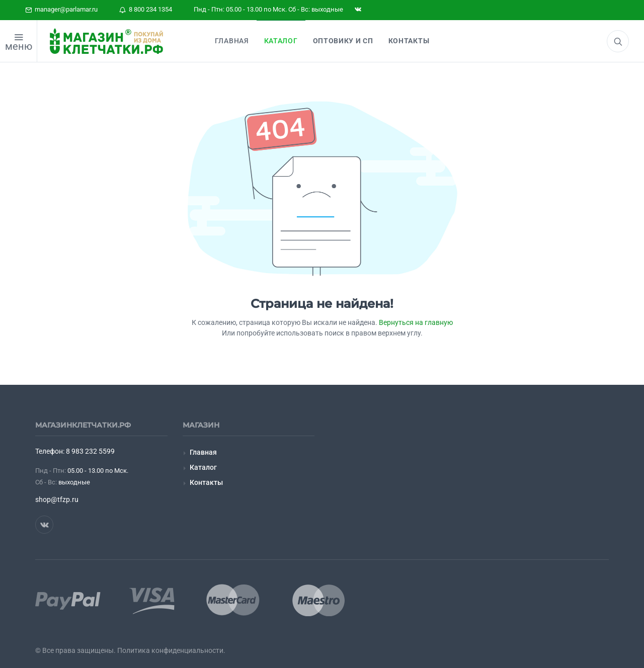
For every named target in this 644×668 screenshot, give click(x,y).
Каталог (203, 467)
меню (19, 46)
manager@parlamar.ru (61, 9)
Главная (203, 452)
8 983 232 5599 (90, 451)
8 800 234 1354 (146, 9)
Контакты (206, 482)
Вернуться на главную (416, 322)
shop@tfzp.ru (57, 499)
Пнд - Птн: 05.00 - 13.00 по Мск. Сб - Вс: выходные (268, 9)
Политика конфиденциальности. (171, 650)
